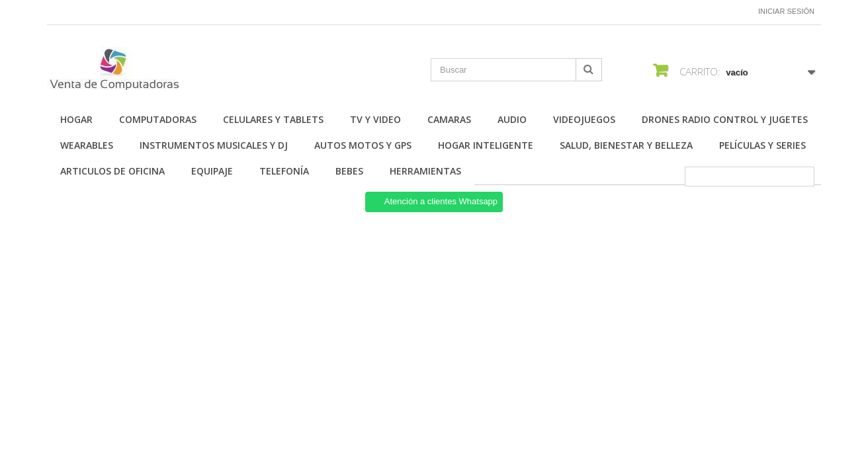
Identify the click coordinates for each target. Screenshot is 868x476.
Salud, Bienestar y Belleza (626, 145)
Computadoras (158, 119)
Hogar (76, 119)
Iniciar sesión (786, 11)
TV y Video (375, 119)
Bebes (349, 171)
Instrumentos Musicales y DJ (214, 145)
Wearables (87, 145)
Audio (512, 119)
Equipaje (212, 171)
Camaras (449, 119)
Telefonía (284, 171)
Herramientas (425, 171)
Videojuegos (584, 119)
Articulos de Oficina (112, 171)
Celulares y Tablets (273, 119)
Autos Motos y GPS (363, 145)
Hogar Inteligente (486, 145)
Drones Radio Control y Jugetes (725, 119)
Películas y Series (762, 145)
